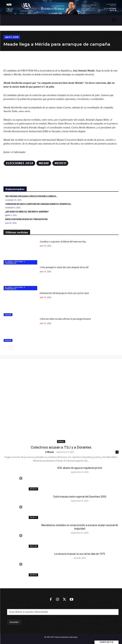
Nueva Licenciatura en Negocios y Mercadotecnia (26, 219)
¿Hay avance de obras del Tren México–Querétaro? (27, 212)
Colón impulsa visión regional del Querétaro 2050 (80, 497)
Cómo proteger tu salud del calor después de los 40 (64, 267)
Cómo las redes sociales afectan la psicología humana (65, 319)
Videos (61, 441)
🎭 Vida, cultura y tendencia (15, 262)
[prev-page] (6, 348)
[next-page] (11, 348)
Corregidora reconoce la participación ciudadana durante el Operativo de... (39, 204)
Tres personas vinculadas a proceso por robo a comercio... (31, 196)
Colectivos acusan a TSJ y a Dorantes (61, 447)
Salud (8, 315)
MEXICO (60, 163)
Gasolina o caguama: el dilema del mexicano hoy (63, 242)
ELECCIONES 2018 (19, 163)
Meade (44, 163)
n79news (49, 452)
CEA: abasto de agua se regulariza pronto (80, 468)
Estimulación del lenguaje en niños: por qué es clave (64, 293)
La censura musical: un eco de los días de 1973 (80, 554)
